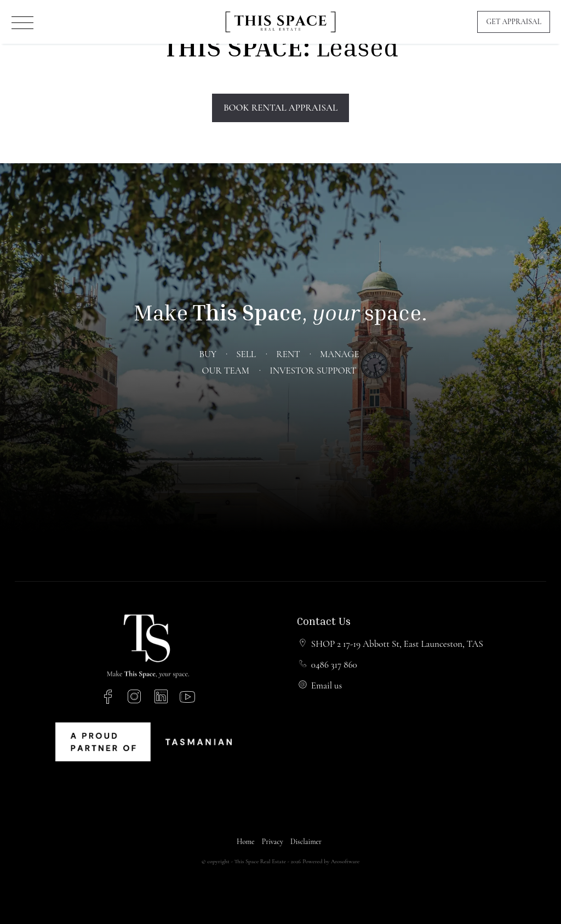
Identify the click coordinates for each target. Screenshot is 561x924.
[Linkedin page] (163, 699)
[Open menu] (22, 23)
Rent (288, 354)
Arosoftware (345, 861)
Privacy (273, 842)
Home (246, 842)
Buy (207, 354)
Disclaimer (306, 842)
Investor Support (313, 371)
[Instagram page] (137, 699)
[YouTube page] (188, 699)
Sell (246, 354)
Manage (339, 354)
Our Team (225, 371)
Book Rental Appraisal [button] (280, 108)
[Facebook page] (110, 699)
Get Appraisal (514, 22)
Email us (327, 685)
